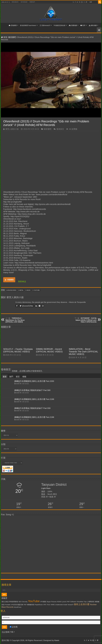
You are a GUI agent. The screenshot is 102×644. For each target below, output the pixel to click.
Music (28, 290)
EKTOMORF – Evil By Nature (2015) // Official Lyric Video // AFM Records (86, 320)
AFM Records (12, 290)
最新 (5, 377)
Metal (21, 290)
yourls (64, 602)
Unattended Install (61, 605)
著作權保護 (24, 2)
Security (25, 602)
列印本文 (22, 282)
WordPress (18, 607)
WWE (53, 605)
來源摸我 (9, 280)
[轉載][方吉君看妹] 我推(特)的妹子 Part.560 (32, 390)
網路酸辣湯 (31, 605)
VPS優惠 (43, 602)
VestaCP (71, 605)
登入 (25, 371)
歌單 (83, 25)
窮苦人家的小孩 (12, 129)
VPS (45, 605)
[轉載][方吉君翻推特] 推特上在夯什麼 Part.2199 (34, 399)
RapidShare (39, 605)
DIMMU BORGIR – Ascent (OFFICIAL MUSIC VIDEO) (49, 350)
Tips (85, 602)
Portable (8, 605)
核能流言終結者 (60, 25)
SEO (20, 602)
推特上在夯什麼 (82, 604)
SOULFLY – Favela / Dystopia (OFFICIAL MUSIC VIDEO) (18, 350)
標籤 (24, 377)
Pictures (54, 602)
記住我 (14, 627)
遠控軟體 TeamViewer (28, 25)
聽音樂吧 (12, 37)
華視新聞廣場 (14, 602)
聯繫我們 (32, 2)
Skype (49, 602)
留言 (18, 377)
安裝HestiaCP (45, 25)
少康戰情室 (91, 602)
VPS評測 (14, 605)
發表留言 (60, 129)
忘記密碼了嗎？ (8, 632)
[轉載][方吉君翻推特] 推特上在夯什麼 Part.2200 (34, 381)
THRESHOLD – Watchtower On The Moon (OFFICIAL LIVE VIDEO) (15, 320)
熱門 (11, 377)
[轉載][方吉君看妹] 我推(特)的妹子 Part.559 (32, 408)
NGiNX (59, 602)
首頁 (5, 25)
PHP (68, 602)
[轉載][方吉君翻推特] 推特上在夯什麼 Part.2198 (34, 417)
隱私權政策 (15, 2)
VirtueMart (80, 602)
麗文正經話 (5, 602)
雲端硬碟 (13, 25)
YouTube (37, 290)
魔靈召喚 (20, 605)
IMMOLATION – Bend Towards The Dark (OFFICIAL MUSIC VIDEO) (83, 352)
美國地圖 (73, 25)
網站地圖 (93, 25)
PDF (25, 605)
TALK (49, 605)
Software (73, 602)
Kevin (57, 640)
